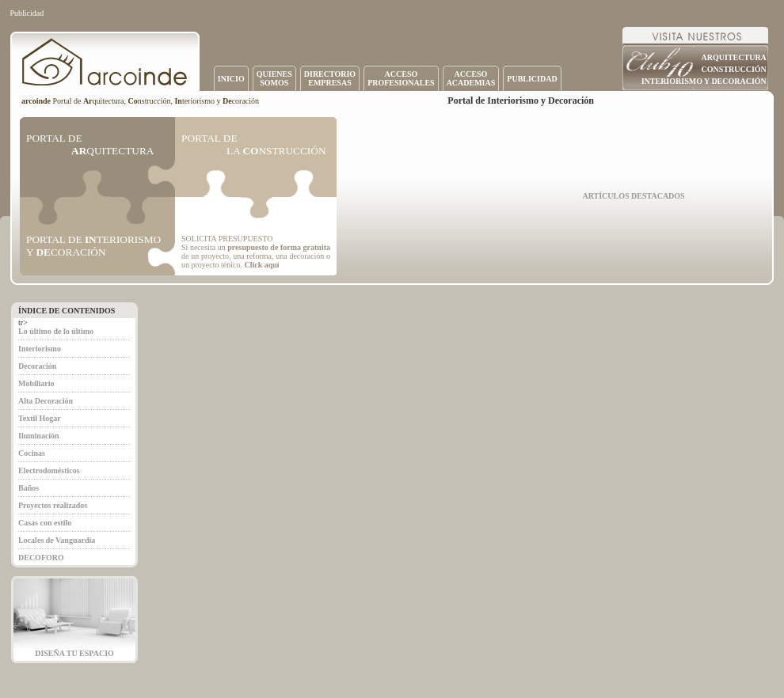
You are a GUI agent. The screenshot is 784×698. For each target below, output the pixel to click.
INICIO (231, 79)
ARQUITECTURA (734, 57)
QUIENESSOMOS (274, 78)
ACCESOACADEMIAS (471, 78)
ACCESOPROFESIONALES (401, 78)
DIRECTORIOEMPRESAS (330, 78)
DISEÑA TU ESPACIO (74, 653)
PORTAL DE (90, 144)
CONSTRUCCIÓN (734, 69)
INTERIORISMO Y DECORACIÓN (704, 81)
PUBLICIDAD (532, 79)
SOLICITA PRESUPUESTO (227, 239)
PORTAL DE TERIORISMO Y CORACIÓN (93, 246)
